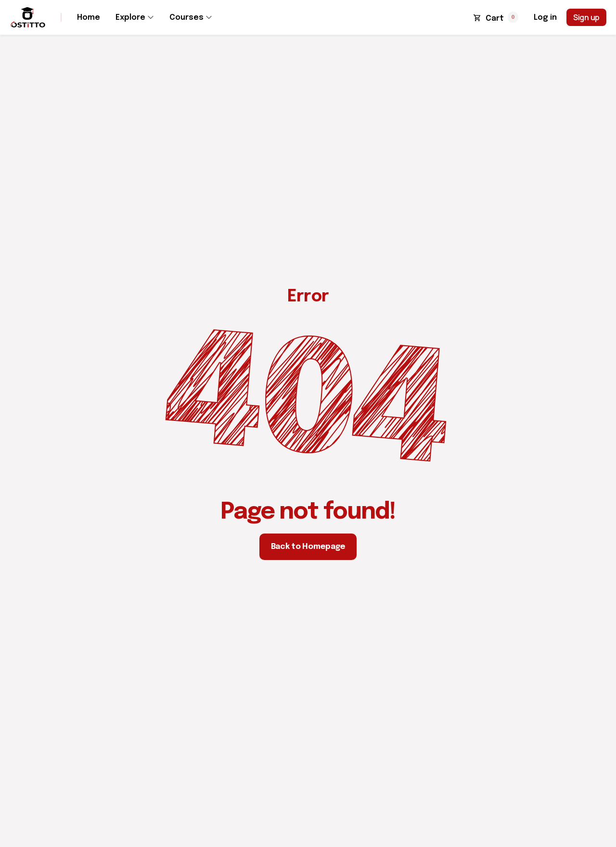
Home (89, 18)
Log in (545, 18)
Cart (495, 19)
